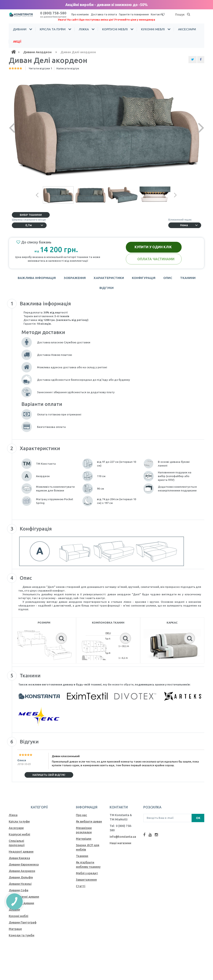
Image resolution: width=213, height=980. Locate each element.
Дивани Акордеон (22, 871)
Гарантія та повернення (134, 14)
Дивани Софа (19, 890)
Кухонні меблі (153, 29)
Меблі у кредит (87, 873)
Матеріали (84, 839)
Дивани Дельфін (21, 877)
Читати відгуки (40, 68)
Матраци (15, 929)
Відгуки (106, 288)
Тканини (188, 278)
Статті (81, 886)
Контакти (157, 14)
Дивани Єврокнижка (24, 865)
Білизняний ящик (181, 220)
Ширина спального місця (29, 220)
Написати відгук (68, 68)
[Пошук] (189, 15)
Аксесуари (187, 29)
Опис (168, 278)
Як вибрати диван (89, 822)
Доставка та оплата (104, 14)
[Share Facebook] (201, 60)
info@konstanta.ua (123, 837)
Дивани (20, 29)
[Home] (14, 52)
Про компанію (80, 14)
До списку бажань (34, 242)
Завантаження (86, 880)
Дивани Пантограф (23, 922)
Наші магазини (120, 843)
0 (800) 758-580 (53, 14)
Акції (17, 41)
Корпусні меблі (115, 29)
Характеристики (109, 278)
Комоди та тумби (22, 935)
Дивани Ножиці (20, 884)
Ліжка (84, 29)
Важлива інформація (37, 278)
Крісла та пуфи (53, 29)
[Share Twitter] (193, 60)
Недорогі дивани (21, 852)
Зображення (75, 278)
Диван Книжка (19, 858)
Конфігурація (144, 278)
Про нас (81, 815)
